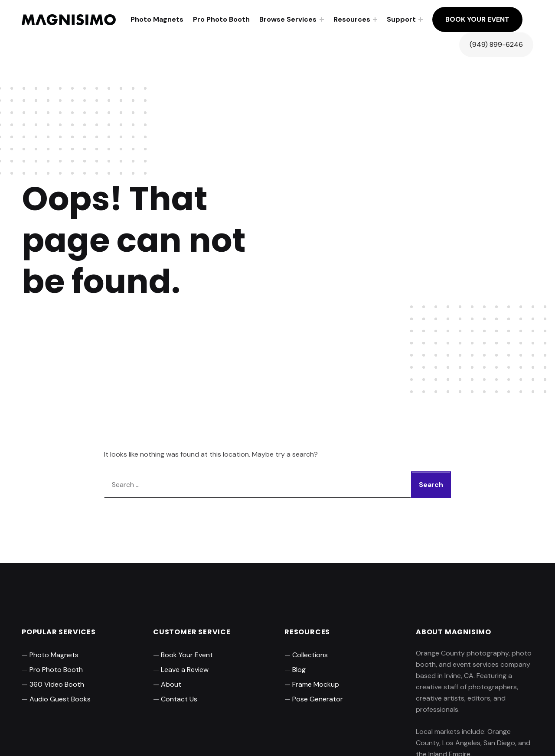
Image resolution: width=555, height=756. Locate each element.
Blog (299, 670)
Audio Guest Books (60, 699)
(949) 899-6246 (496, 44)
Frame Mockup (316, 684)
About (171, 684)
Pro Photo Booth (221, 19)
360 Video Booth (57, 684)
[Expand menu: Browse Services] (322, 19)
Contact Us (179, 699)
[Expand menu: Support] (421, 19)
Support (401, 19)
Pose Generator (318, 699)
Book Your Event (477, 19)
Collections (310, 655)
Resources (352, 19)
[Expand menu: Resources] (375, 19)
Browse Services (288, 19)
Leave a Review (185, 670)
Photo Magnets (157, 19)
